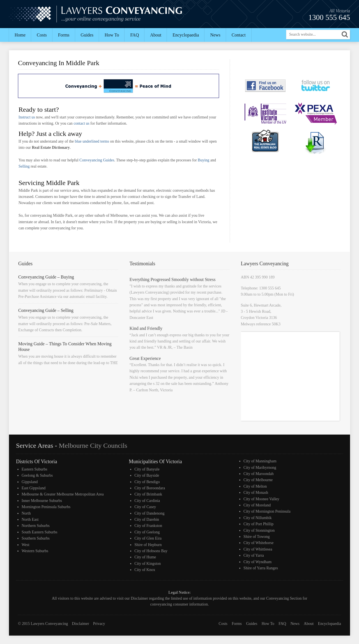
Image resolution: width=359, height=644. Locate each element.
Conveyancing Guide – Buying (46, 277)
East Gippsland (34, 488)
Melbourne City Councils (93, 446)
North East (30, 519)
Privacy (99, 624)
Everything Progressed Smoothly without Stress (173, 279)
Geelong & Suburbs (37, 475)
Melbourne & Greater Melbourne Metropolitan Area (63, 494)
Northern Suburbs (36, 526)
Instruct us (27, 117)
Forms (64, 35)
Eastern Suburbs (34, 469)
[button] (345, 34)
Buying (203, 160)
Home (20, 35)
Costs (42, 35)
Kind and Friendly (146, 328)
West (26, 545)
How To (112, 35)
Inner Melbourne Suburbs (42, 501)
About (156, 35)
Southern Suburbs (36, 538)
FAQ (134, 35)
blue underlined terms (92, 141)
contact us (81, 123)
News (215, 35)
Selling (24, 166)
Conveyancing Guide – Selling (46, 310)
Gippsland (30, 482)
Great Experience (145, 358)
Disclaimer (139, 598)
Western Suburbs (35, 551)
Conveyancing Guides (97, 160)
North (26, 513)
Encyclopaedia (186, 35)
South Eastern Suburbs (40, 532)
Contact (239, 35)
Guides (87, 35)
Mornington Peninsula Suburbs (46, 507)
